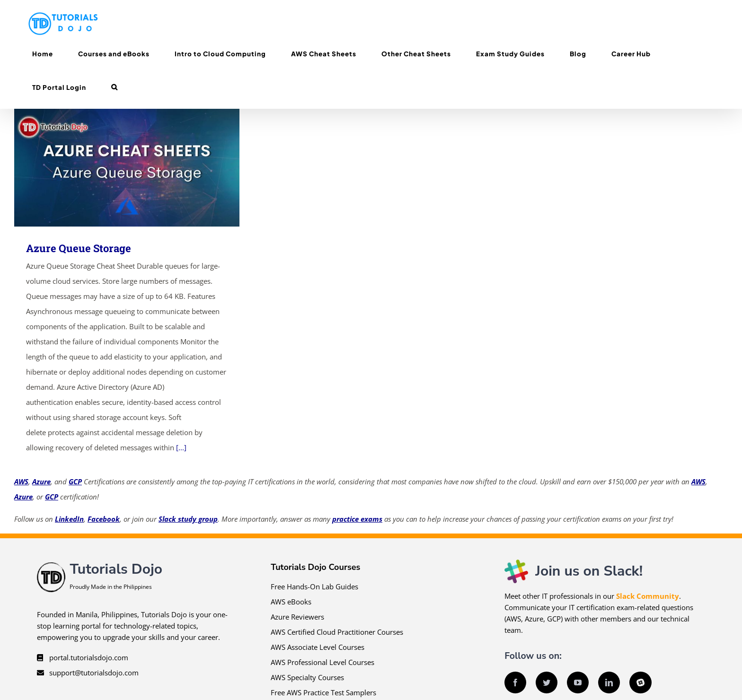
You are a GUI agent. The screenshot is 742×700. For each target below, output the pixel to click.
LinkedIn (69, 519)
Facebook (104, 519)
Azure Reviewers (297, 617)
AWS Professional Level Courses (322, 662)
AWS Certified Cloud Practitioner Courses (337, 632)
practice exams (357, 519)
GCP (75, 481)
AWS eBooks (291, 602)
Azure (41, 481)
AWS (21, 481)
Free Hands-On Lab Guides (314, 586)
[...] (181, 447)
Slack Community (648, 596)
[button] (114, 87)
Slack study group (188, 519)
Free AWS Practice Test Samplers (323, 692)
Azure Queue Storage (79, 248)
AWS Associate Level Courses (318, 647)
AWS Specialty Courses (307, 677)
